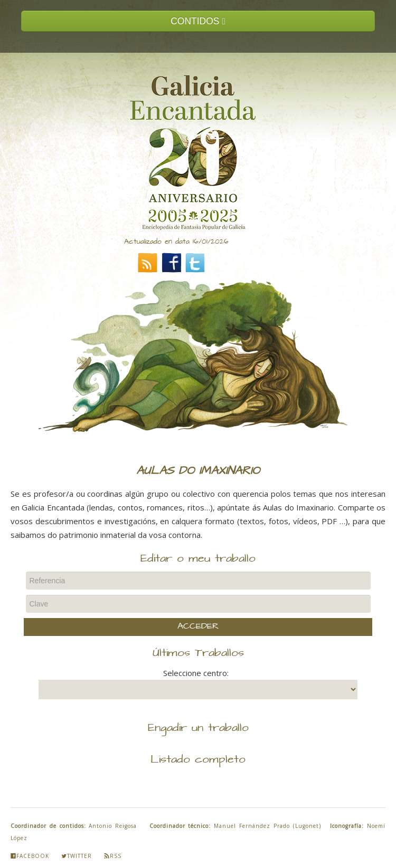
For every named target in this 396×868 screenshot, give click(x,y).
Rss (113, 856)
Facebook (30, 856)
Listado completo (198, 760)
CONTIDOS (198, 21)
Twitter (77, 856)
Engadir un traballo (198, 728)
